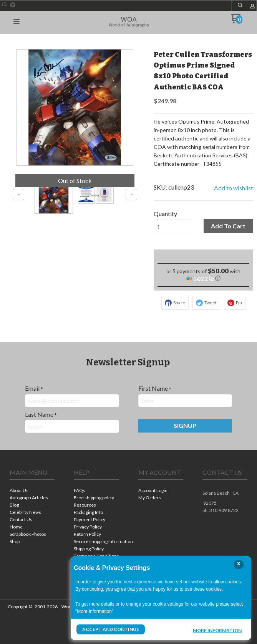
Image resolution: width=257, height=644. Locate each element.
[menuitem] (32, 491)
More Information (217, 630)
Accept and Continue (111, 629)
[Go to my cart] (237, 21)
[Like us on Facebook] (5, 5)
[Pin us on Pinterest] (13, 5)
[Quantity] (173, 226)
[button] (240, 5)
